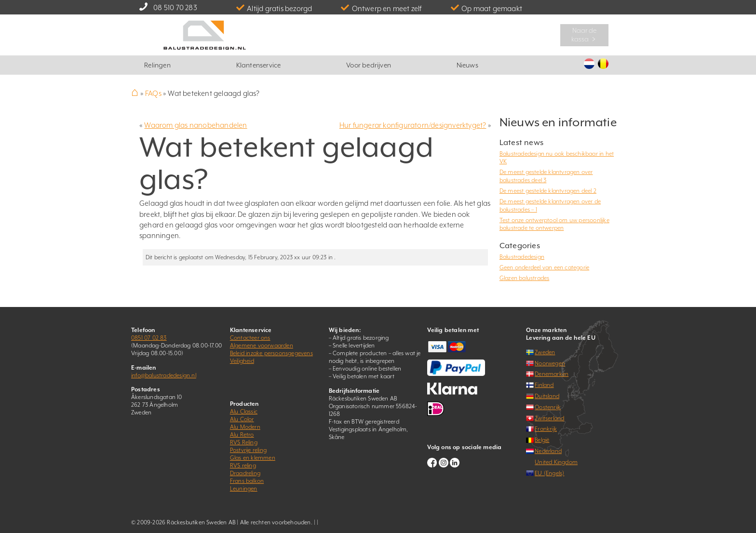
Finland (544, 385)
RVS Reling (244, 442)
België (542, 440)
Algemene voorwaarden (262, 346)
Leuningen (244, 489)
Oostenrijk (548, 407)
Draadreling (245, 473)
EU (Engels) (549, 473)
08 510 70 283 (175, 7)
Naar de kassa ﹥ (585, 35)
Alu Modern (245, 427)
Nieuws (467, 65)
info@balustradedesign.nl (164, 375)
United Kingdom (556, 462)
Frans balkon (247, 481)
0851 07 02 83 (149, 338)
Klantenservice (259, 65)
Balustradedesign (522, 257)
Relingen (157, 65)
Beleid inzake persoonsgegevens (271, 353)
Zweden (545, 352)
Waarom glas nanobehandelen (196, 125)
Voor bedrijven (369, 65)
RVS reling (243, 466)
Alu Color (242, 419)
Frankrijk (546, 429)
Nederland (548, 451)
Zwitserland (549, 418)
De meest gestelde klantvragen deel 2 (548, 191)
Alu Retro (242, 435)
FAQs (153, 93)
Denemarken (552, 374)
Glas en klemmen (253, 458)
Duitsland (547, 396)
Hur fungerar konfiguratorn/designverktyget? (413, 125)
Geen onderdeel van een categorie (544, 267)
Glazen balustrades (525, 278)
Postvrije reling (248, 450)
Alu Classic (244, 412)
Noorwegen (550, 363)
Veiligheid (242, 361)
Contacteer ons (250, 338)
